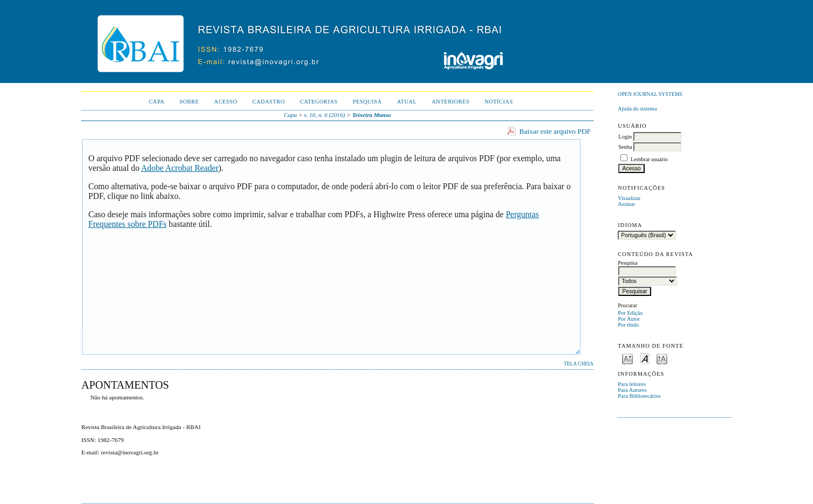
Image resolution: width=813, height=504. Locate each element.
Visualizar (629, 198)
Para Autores (632, 390)
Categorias (319, 102)
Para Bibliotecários (639, 396)
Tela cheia (579, 364)
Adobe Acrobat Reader (180, 168)
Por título (628, 325)
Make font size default (645, 358)
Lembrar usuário (649, 159)
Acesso (226, 102)
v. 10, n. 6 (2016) (325, 115)
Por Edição (630, 313)
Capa (157, 102)
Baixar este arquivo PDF (555, 131)
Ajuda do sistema (637, 109)
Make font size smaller (627, 358)
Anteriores (450, 102)
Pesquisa (367, 102)
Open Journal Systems (650, 94)
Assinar (626, 204)
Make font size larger (662, 358)
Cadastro (269, 102)
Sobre (189, 102)
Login (625, 137)
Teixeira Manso (372, 115)
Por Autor (629, 319)
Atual (407, 102)
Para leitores (632, 384)
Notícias (499, 102)
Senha (625, 147)
